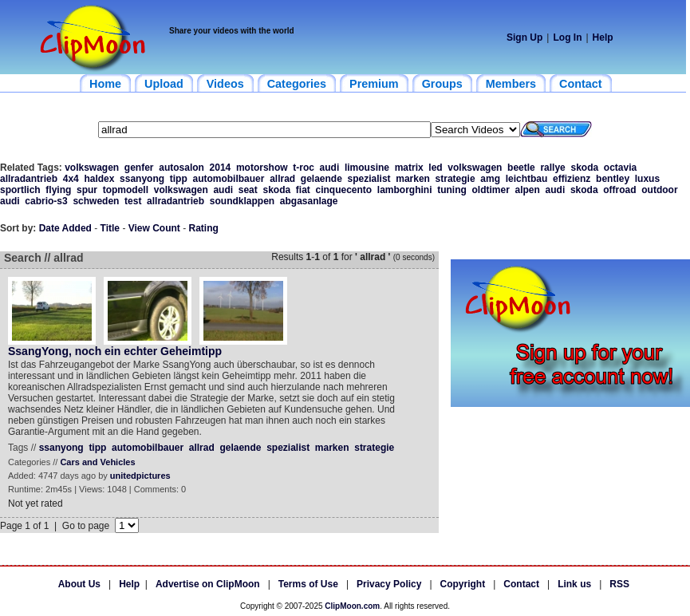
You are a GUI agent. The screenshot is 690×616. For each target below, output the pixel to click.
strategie (455, 179)
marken (413, 179)
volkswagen (92, 168)
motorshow (262, 168)
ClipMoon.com (352, 606)
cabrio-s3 (46, 201)
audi (330, 168)
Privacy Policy (389, 584)
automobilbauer (228, 179)
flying (58, 190)
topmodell (126, 190)
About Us (79, 584)
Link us (574, 584)
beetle (521, 168)
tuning (452, 190)
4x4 (71, 179)
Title (110, 228)
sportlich (20, 190)
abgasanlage (309, 201)
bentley (613, 179)
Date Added (65, 228)
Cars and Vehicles (97, 462)
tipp (179, 179)
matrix (409, 168)
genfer (139, 168)
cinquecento (343, 190)
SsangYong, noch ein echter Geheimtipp (115, 351)
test (133, 201)
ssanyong (142, 179)
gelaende (321, 179)
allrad (282, 179)
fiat (303, 190)
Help (603, 38)
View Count (154, 228)
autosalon (181, 168)
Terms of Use (308, 584)
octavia (620, 168)
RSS (619, 584)
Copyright (463, 584)
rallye (552, 168)
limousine (367, 168)
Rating (204, 228)
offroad (619, 190)
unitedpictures (140, 476)
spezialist (369, 179)
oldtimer (491, 190)
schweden (96, 201)
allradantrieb (29, 179)
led (435, 168)
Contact (521, 584)
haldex (99, 179)
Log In (567, 38)
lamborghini (405, 190)
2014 (221, 168)
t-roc (304, 168)
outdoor (659, 190)
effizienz (572, 179)
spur (87, 190)
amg (490, 179)
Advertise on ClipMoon (208, 584)
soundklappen (242, 201)
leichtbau (527, 179)
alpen (528, 190)
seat (248, 190)
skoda (584, 168)
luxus (647, 179)
